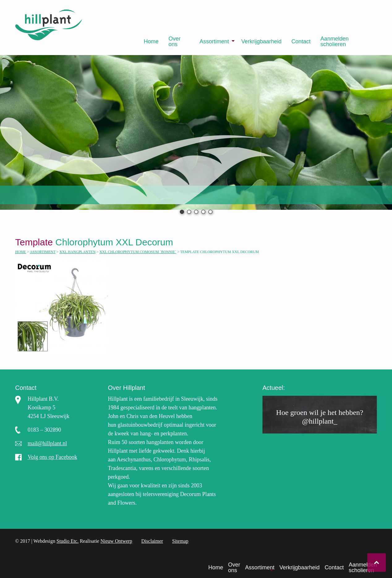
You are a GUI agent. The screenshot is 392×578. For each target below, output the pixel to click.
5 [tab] (210, 212)
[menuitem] (151, 41)
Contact (301, 41)
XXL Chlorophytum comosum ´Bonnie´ (138, 252)
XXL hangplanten (77, 252)
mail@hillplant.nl (47, 443)
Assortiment (214, 41)
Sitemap (180, 541)
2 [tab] (189, 212)
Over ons (175, 41)
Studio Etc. (68, 541)
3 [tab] (196, 212)
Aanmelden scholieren (335, 41)
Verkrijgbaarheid (261, 41)
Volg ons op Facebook (53, 457)
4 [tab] (203, 212)
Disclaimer (152, 541)
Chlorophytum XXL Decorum (97, 242)
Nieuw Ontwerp (116, 541)
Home (151, 41)
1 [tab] (182, 212)
